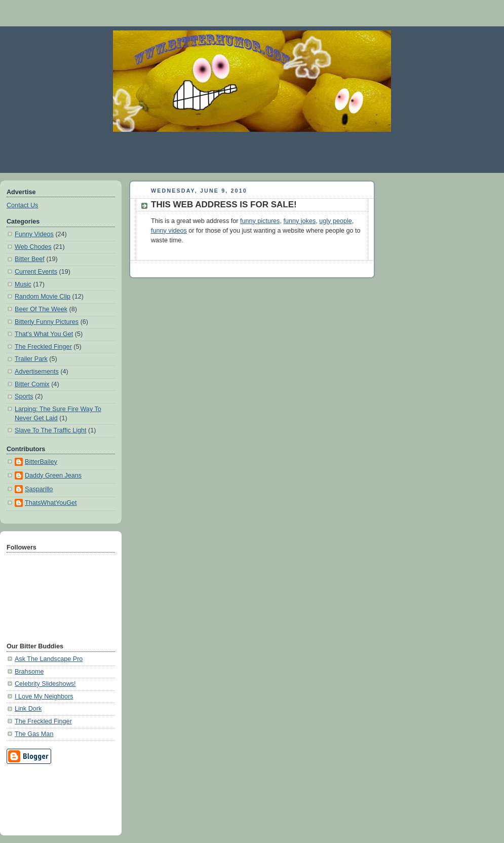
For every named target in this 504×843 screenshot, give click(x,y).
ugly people (336, 221)
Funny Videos (34, 234)
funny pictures (260, 221)
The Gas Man (34, 734)
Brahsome (29, 672)
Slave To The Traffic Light (51, 430)
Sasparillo (39, 489)
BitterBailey (41, 462)
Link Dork (28, 709)
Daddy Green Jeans (53, 475)
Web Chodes (33, 247)
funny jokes (299, 221)
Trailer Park (31, 359)
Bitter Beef (30, 259)
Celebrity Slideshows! (45, 684)
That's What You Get (44, 334)
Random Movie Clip (43, 297)
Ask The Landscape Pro (49, 659)
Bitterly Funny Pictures (47, 322)
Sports (24, 396)
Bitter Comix (32, 384)
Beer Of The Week (41, 309)
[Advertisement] (252, 152)
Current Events (36, 272)
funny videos (169, 231)
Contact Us (22, 205)
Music (23, 284)
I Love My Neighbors (44, 697)
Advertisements (37, 372)
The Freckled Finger (43, 347)
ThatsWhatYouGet (51, 503)
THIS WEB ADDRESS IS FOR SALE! (224, 205)
